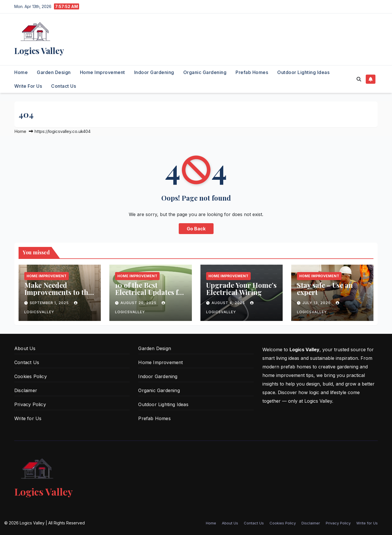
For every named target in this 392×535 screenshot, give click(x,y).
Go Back (196, 229)
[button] (359, 79)
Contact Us (64, 86)
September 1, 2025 (50, 303)
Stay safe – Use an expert (325, 289)
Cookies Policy (31, 376)
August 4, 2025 (229, 303)
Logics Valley (39, 51)
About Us (25, 348)
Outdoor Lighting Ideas (303, 72)
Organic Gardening (205, 72)
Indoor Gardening (154, 72)
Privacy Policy (30, 404)
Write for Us (28, 86)
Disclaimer (26, 390)
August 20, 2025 (139, 303)
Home (21, 72)
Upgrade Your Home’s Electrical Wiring (241, 289)
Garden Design (54, 72)
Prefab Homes (252, 72)
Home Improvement (102, 72)
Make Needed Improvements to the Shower (58, 292)
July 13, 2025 (317, 303)
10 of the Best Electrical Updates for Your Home (150, 292)
